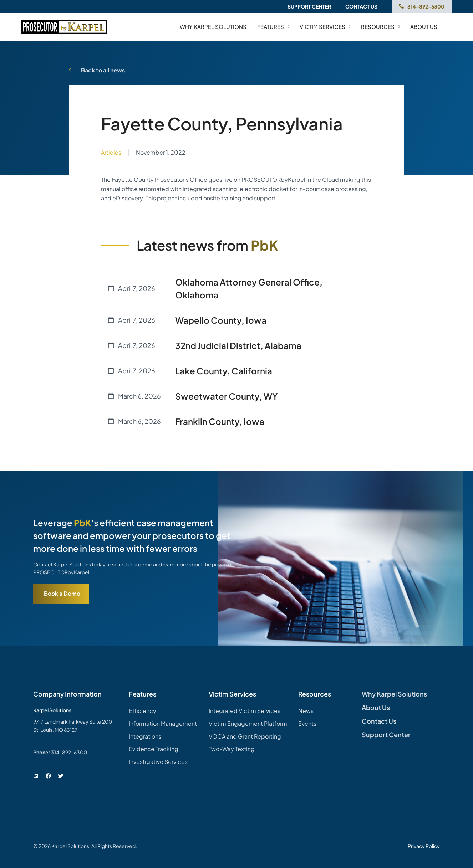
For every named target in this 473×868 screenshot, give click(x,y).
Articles (111, 152)
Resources (380, 27)
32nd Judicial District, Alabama (238, 345)
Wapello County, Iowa (221, 320)
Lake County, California (224, 371)
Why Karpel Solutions (213, 27)
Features (273, 27)
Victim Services (325, 27)
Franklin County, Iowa (220, 421)
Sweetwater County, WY (227, 396)
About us (424, 27)
